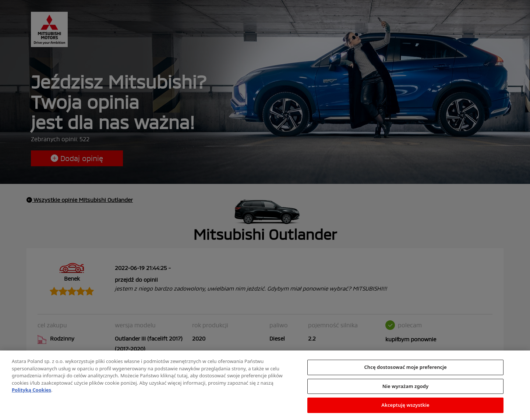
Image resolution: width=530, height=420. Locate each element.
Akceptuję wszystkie (405, 407)
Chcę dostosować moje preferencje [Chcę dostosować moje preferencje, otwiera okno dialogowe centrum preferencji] (405, 369)
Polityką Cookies (31, 391)
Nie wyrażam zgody (406, 388)
